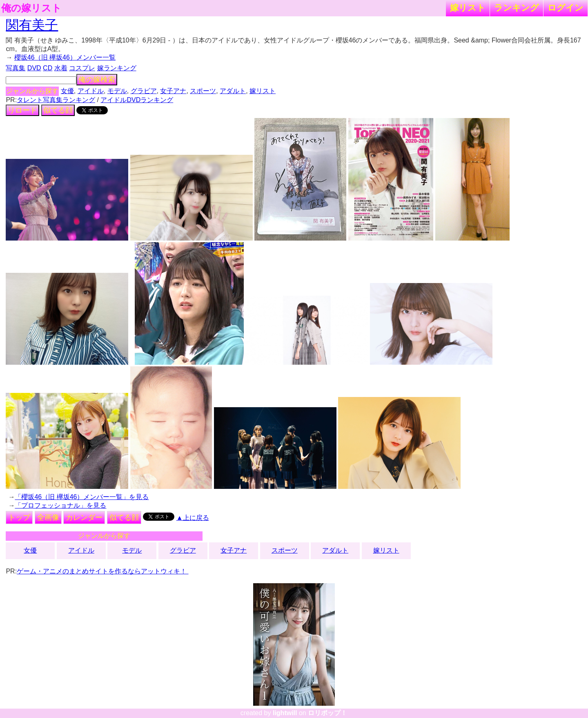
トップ (19, 517)
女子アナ (173, 91)
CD (48, 68)
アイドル (91, 91)
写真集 (16, 68)
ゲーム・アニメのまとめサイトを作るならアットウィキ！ (102, 571)
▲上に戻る (193, 518)
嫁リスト (468, 8)
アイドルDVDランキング (137, 100)
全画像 (48, 517)
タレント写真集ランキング (56, 100)
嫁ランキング (117, 68)
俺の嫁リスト (31, 8)
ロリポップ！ (327, 713)
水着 (61, 68)
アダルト (233, 91)
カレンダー (84, 517)
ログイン (566, 8)
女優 (67, 91)
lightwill (285, 713)
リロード (22, 110)
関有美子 (32, 25)
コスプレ (82, 68)
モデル (117, 91)
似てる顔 (58, 110)
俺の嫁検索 (97, 80)
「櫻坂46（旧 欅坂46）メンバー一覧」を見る (82, 497)
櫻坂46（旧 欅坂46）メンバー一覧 (65, 57)
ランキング (517, 8)
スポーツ (203, 91)
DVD (34, 68)
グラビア (144, 91)
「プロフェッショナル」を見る (60, 505)
